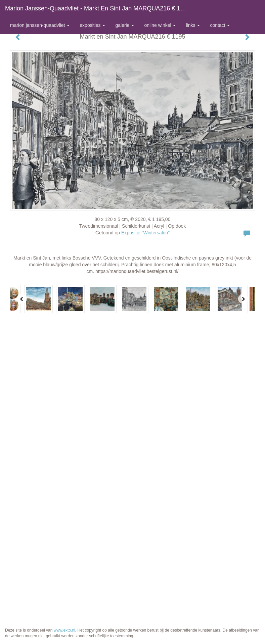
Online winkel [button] (160, 25)
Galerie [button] (125, 25)
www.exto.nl (64, 630)
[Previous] (22, 299)
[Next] (243, 299)
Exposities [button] (92, 25)
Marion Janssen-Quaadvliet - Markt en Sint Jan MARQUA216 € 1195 (98, 8)
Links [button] (193, 25)
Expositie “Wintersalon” (145, 233)
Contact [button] (220, 25)
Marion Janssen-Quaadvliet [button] (40, 25)
